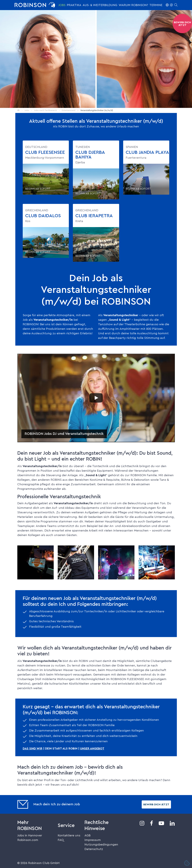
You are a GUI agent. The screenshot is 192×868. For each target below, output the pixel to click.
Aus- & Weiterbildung (100, 5)
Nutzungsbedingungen (101, 844)
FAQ (61, 840)
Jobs (62, 5)
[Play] (96, 398)
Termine (156, 5)
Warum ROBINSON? (133, 5)
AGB (88, 835)
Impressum (93, 840)
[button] (172, 5)
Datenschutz (94, 849)
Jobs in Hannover (30, 835)
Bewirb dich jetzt (156, 804)
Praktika (74, 5)
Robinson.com (28, 840)
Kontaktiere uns (69, 835)
